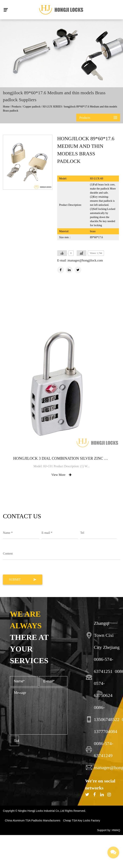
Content (8, 553)
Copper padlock (32, 107)
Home (6, 107)
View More (61, 475)
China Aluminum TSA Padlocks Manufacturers (33, 820)
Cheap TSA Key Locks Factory (81, 820)
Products (16, 107)
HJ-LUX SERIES (52, 107)
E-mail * (47, 533)
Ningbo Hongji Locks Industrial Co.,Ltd (42, 811)
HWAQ (116, 830)
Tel (82, 533)
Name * (8, 533)
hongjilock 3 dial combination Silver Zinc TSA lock (61, 458)
